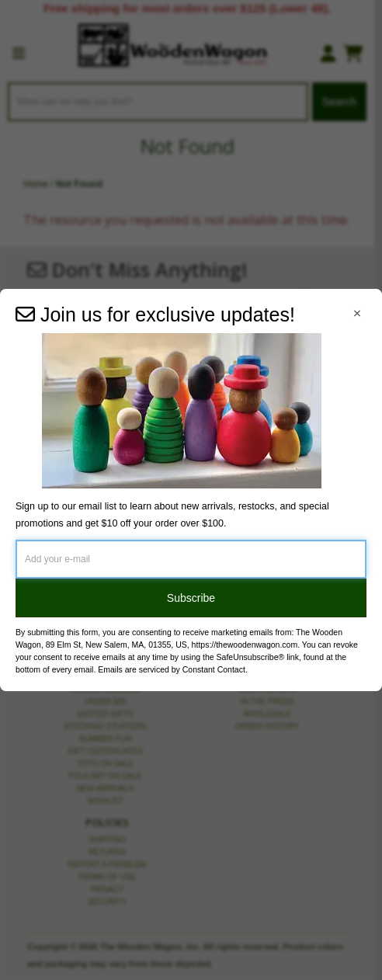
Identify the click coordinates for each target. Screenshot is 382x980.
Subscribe (191, 598)
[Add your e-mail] (191, 559)
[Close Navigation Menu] (357, 314)
